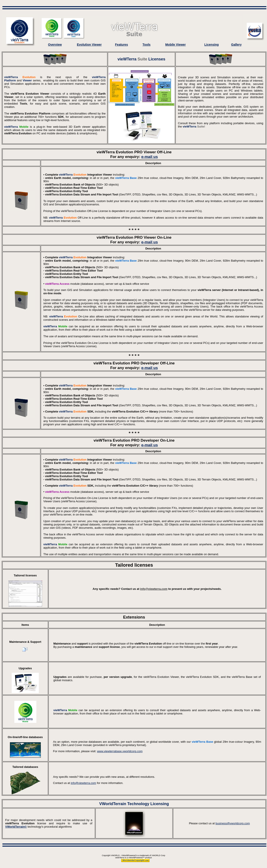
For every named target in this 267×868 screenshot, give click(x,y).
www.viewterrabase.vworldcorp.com (120, 751)
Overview (55, 45)
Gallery (236, 45)
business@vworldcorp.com (233, 823)
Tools (146, 45)
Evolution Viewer (89, 45)
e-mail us (150, 157)
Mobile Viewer (175, 45)
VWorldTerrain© (16, 827)
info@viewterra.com (154, 589)
